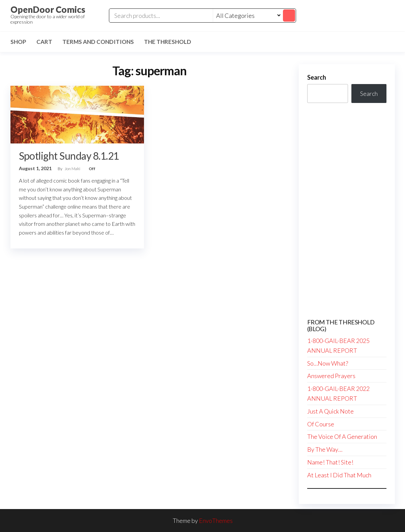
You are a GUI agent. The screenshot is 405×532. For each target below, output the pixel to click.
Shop (18, 42)
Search (317, 77)
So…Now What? (328, 363)
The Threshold (168, 42)
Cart (44, 42)
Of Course (321, 424)
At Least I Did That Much (339, 475)
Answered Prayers (331, 376)
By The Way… (325, 449)
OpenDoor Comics (48, 9)
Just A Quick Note (330, 411)
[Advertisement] (347, 211)
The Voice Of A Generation (342, 436)
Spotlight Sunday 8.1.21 (69, 156)
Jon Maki (73, 169)
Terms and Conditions (98, 42)
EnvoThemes (216, 521)
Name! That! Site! (330, 462)
